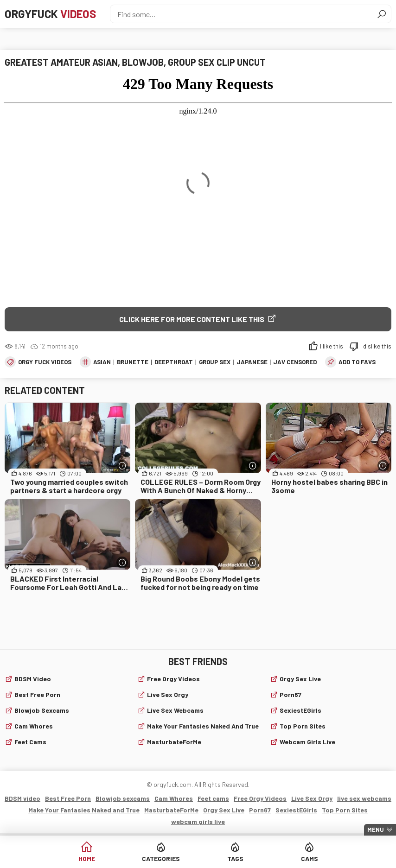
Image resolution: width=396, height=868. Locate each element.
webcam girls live (307, 742)
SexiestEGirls (300, 710)
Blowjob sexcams (42, 710)
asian (102, 362)
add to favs (357, 362)
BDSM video (33, 679)
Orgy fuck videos (45, 362)
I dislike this (376, 346)
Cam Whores (34, 726)
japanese (252, 362)
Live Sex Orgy (168, 694)
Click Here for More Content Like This (192, 319)
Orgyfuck (50, 14)
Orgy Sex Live (300, 679)
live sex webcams (175, 710)
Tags (235, 858)
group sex (215, 362)
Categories (161, 858)
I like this (332, 346)
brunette (133, 362)
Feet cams (30, 742)
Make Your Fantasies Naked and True (203, 726)
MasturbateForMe (174, 742)
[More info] (122, 466)
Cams (310, 858)
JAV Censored (295, 362)
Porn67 (291, 694)
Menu (376, 830)
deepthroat (174, 362)
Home (87, 858)
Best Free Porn (37, 694)
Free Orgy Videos (173, 679)
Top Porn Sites (303, 726)
